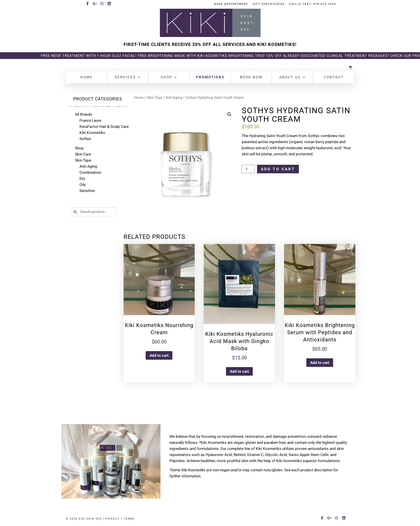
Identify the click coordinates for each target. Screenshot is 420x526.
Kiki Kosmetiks (92, 133)
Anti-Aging (88, 166)
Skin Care (83, 154)
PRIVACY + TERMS (120, 519)
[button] (229, 114)
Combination (90, 172)
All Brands (84, 114)
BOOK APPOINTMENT (231, 4)
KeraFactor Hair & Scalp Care (104, 126)
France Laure (90, 120)
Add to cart (278, 169)
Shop (169, 77)
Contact (334, 77)
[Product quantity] (248, 169)
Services (128, 77)
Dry (82, 178)
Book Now (251, 77)
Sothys (85, 139)
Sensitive (87, 191)
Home (87, 77)
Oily (83, 185)
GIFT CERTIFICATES (269, 4)
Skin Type (83, 160)
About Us (292, 77)
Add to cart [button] (159, 355)
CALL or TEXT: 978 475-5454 (313, 4)
